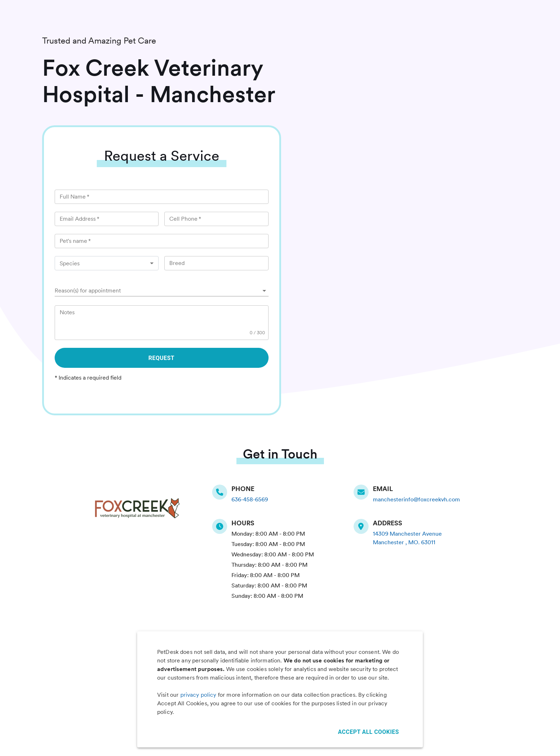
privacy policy (198, 695)
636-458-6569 (250, 499)
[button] (162, 291)
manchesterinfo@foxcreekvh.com (416, 499)
